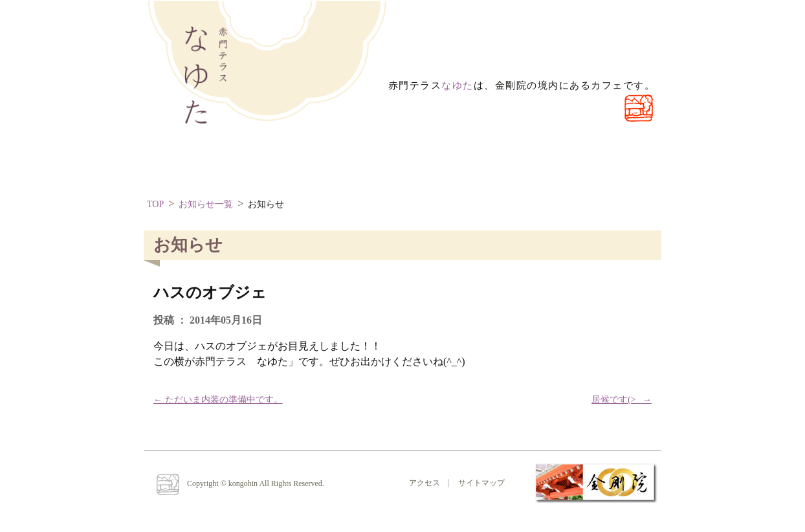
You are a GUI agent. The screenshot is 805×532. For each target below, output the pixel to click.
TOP (155, 204)
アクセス (425, 483)
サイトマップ (481, 483)
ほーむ (186, 161)
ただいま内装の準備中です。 (218, 400)
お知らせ (266, 204)
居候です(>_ (622, 400)
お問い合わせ (373, 161)
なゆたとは (273, 161)
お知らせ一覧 (206, 204)
